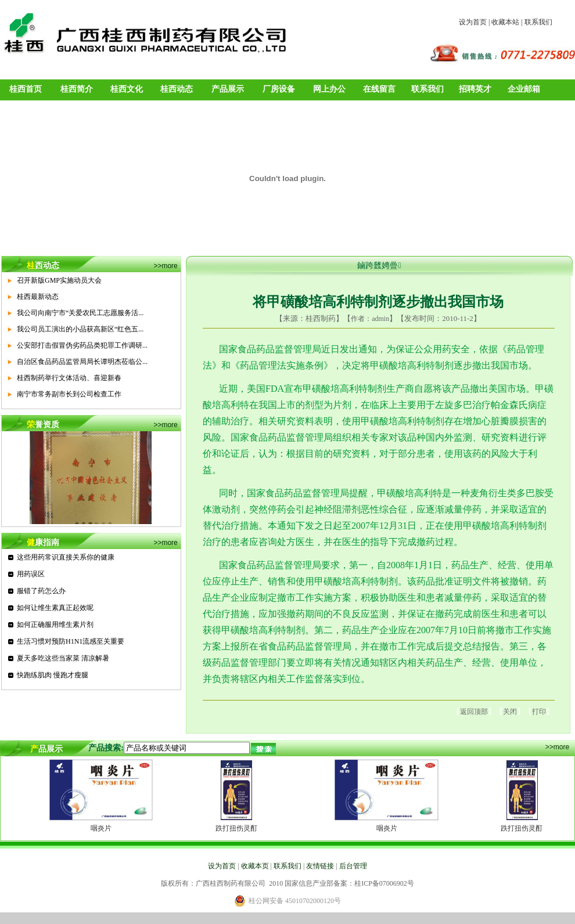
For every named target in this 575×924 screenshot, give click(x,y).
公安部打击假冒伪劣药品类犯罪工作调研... (82, 345)
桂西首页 (26, 89)
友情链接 (320, 866)
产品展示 (228, 89)
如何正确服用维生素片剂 (55, 625)
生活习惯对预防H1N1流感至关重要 (71, 641)
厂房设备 (279, 89)
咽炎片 (101, 828)
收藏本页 (255, 866)
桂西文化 (127, 89)
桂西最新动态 (38, 297)
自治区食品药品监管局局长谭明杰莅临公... (82, 362)
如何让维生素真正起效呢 (55, 608)
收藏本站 (505, 22)
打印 (539, 712)
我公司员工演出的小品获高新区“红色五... (80, 329)
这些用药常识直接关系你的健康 (66, 557)
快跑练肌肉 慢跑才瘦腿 (53, 675)
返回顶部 (474, 712)
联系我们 (538, 22)
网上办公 (329, 89)
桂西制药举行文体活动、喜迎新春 (69, 378)
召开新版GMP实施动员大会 (59, 280)
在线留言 (379, 89)
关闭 (510, 712)
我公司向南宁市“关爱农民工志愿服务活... (80, 313)
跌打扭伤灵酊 (236, 828)
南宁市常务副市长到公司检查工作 (69, 394)
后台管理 (353, 866)
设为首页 (473, 22)
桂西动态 (177, 89)
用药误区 (31, 574)
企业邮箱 (524, 89)
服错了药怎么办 (41, 591)
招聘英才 (475, 89)
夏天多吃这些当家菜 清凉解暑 (63, 658)
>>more (165, 266)
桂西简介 (77, 89)
